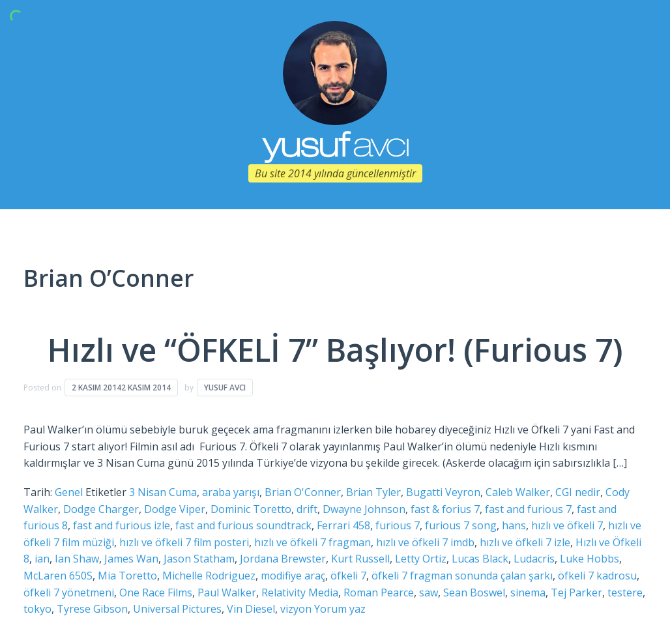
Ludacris (534, 559)
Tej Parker (576, 593)
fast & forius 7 (445, 509)
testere (625, 593)
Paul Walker (227, 593)
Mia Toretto (127, 576)
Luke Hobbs (590, 559)
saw (429, 593)
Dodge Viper (175, 509)
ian (42, 559)
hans (514, 525)
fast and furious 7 (528, 509)
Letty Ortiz (421, 559)
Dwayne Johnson (364, 509)
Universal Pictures (177, 609)
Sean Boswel (474, 593)
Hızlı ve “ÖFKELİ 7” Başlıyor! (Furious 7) (335, 350)
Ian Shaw (77, 559)
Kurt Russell (360, 559)
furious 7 (398, 525)
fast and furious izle (122, 525)
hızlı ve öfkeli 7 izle (525, 542)
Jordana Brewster (283, 559)
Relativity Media (300, 593)
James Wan (131, 559)
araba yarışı (231, 492)
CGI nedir (578, 492)
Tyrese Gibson (92, 609)
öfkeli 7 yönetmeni (69, 593)
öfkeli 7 (348, 576)
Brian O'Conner (303, 492)
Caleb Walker (518, 492)
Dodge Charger (101, 509)
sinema (528, 593)
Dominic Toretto (251, 509)
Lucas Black (480, 559)
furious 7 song (461, 525)
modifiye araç (293, 576)
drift (307, 509)
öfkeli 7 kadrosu (597, 576)
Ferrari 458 (343, 525)
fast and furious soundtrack (243, 525)
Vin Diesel (251, 609)
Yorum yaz (340, 609)
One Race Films (156, 593)
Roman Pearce (379, 593)
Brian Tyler (373, 492)
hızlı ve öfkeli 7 (567, 525)
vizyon (296, 609)
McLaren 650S (58, 576)
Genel (69, 492)
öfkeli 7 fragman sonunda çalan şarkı (462, 576)
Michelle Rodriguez (209, 576)
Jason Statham (199, 559)
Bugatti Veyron (443, 492)
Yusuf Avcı (225, 388)
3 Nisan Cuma (163, 492)
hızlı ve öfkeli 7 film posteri (184, 542)
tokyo (37, 609)
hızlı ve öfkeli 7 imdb (425, 542)
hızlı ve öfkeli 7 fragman (313, 542)
